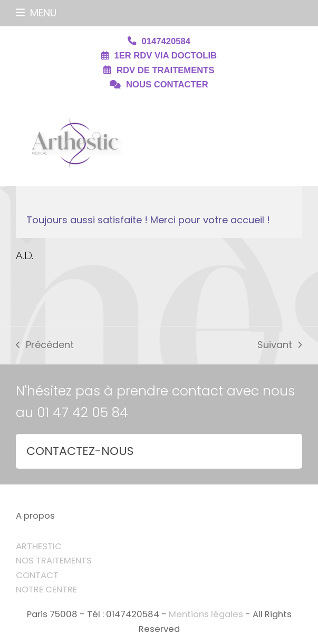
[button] (36, 13)
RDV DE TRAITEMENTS (165, 70)
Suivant (280, 345)
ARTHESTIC (39, 546)
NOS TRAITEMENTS (54, 561)
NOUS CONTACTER (167, 85)
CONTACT (37, 575)
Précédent (45, 345)
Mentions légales (206, 614)
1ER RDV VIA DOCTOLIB (165, 56)
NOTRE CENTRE (46, 589)
